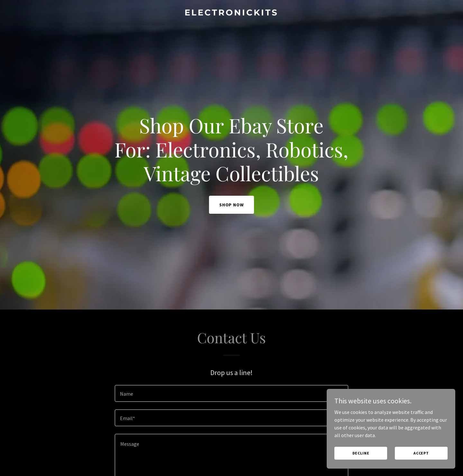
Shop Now (232, 205)
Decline (361, 453)
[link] (231, 13)
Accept (421, 453)
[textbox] (231, 393)
